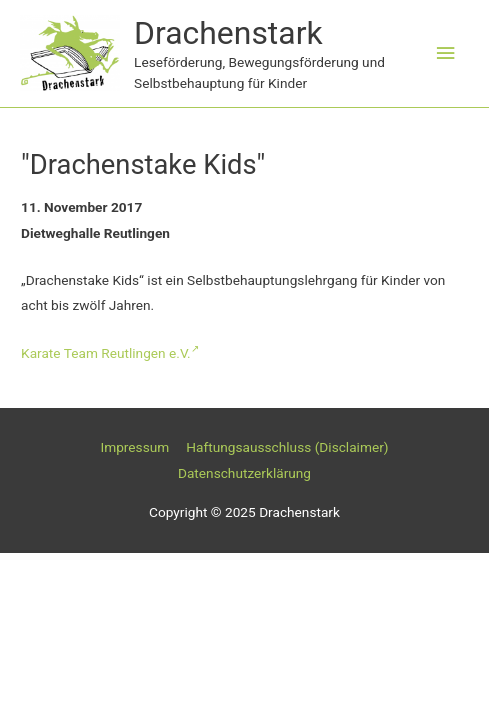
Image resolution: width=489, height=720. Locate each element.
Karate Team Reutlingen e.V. (110, 353)
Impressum (134, 447)
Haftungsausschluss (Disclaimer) (287, 447)
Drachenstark (228, 33)
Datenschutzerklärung (244, 473)
